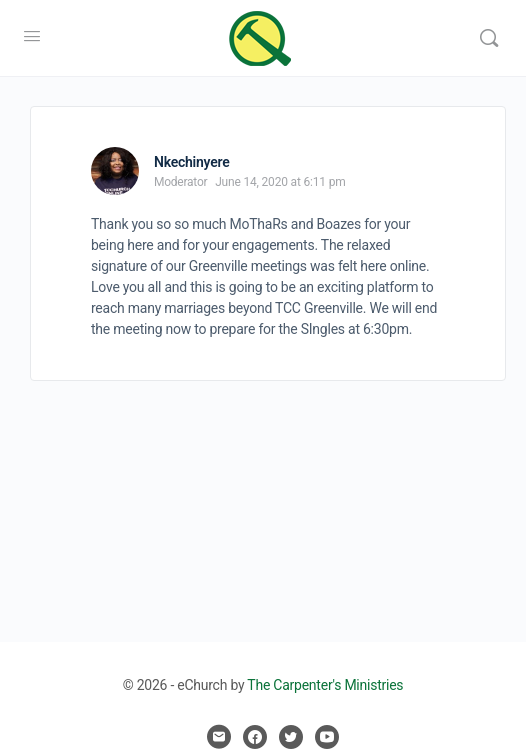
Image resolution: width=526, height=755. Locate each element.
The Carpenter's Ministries (325, 685)
